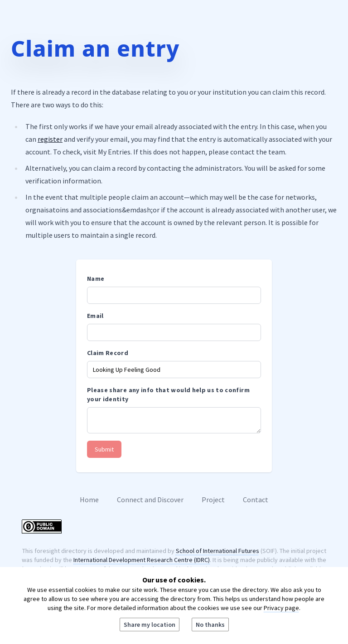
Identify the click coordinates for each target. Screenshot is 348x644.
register (50, 139)
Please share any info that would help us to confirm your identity (168, 394)
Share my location (150, 625)
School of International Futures (217, 551)
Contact (256, 500)
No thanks (210, 625)
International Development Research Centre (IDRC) (142, 560)
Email (95, 316)
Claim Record (108, 353)
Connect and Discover (150, 500)
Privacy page (281, 608)
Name (96, 279)
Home (89, 500)
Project (213, 500)
